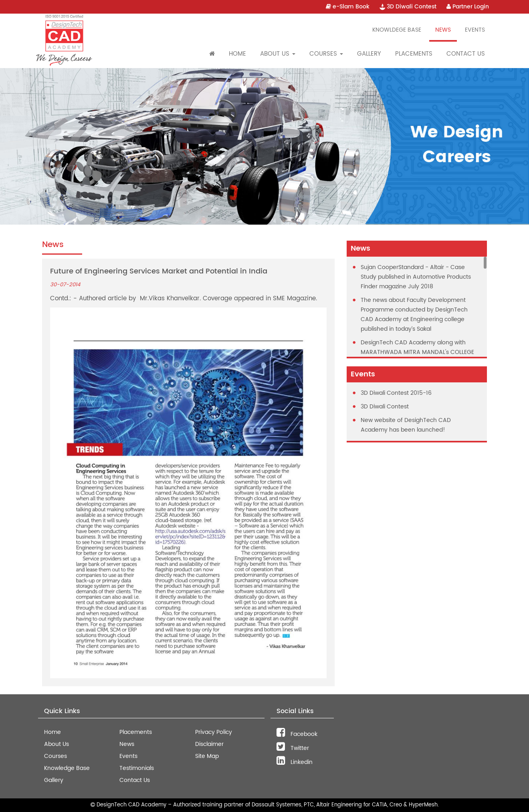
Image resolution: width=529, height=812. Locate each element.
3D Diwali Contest (408, 7)
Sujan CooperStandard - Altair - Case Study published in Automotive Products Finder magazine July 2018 (416, 277)
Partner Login (468, 7)
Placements (414, 54)
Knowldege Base (397, 30)
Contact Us (466, 54)
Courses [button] (326, 54)
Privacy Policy (214, 732)
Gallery (369, 54)
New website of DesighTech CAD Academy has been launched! (406, 425)
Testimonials (137, 768)
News (443, 30)
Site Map (207, 756)
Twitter (293, 748)
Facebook (297, 734)
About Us (57, 744)
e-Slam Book (348, 7)
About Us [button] (278, 54)
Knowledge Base (67, 768)
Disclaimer (209, 744)
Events (475, 30)
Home (237, 54)
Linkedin (295, 762)
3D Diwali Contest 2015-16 (396, 393)
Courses (56, 756)
